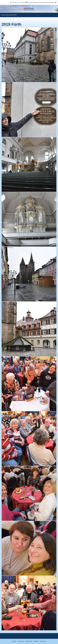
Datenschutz (29, 641)
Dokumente (43, 641)
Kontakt (14, 641)
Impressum (21, 641)
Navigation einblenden (9, 15)
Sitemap (36, 641)
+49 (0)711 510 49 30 (17, 2)
